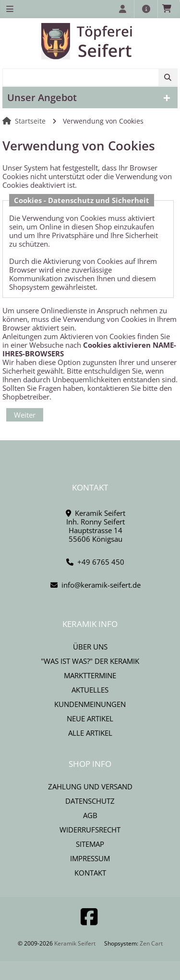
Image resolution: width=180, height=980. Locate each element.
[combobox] (90, 77)
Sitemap (90, 844)
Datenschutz (90, 801)
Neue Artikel (90, 718)
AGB (90, 815)
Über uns (90, 647)
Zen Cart (151, 943)
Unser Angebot (42, 97)
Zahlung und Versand (90, 786)
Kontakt (90, 873)
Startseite (30, 121)
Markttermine (90, 675)
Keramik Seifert (75, 943)
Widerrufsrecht (90, 830)
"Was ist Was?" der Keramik (90, 661)
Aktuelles (90, 690)
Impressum (90, 858)
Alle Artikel (90, 733)
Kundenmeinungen (90, 704)
